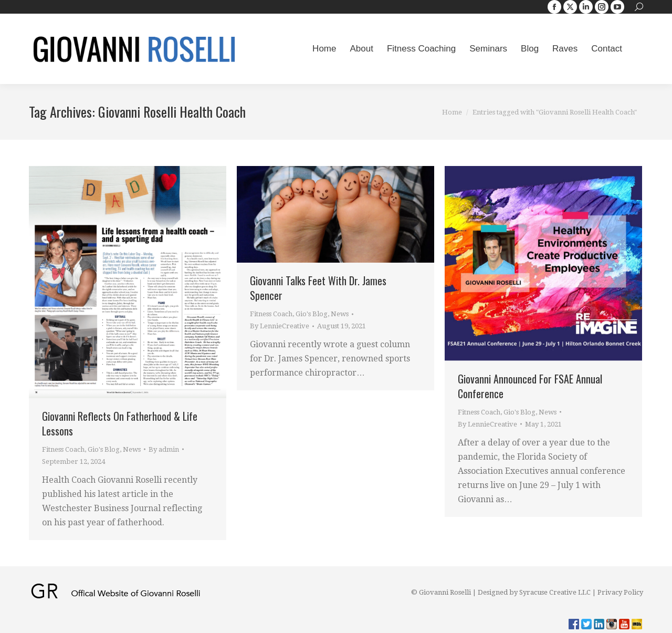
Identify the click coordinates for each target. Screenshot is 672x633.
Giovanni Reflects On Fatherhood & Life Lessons (120, 423)
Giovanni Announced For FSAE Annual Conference (530, 386)
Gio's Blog (104, 449)
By (164, 449)
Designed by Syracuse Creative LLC (534, 592)
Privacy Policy (620, 592)
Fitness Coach (63, 449)
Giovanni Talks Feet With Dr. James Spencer (318, 288)
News (132, 449)
